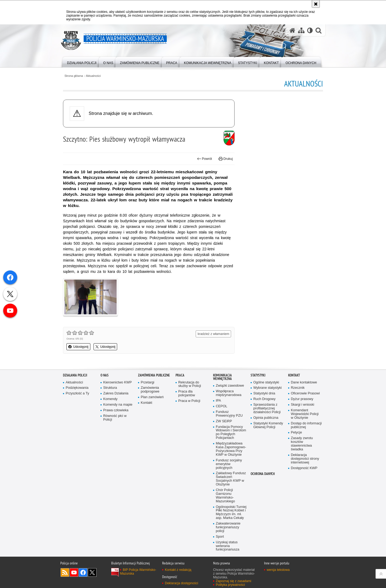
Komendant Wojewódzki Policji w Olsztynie (305, 414)
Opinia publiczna (266, 418)
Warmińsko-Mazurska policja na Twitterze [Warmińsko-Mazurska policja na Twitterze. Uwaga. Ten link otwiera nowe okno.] (92, 572)
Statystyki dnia (264, 393)
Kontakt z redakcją (178, 570)
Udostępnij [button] (78, 347)
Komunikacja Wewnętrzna (222, 377)
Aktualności (93, 76)
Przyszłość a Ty (77, 393)
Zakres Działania (116, 393)
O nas (105, 375)
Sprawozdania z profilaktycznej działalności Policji (267, 408)
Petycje (296, 433)
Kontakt (146, 403)
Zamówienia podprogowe (150, 390)
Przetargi (148, 382)
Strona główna (74, 76)
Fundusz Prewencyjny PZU (229, 414)
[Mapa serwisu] (301, 30)
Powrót (205, 159)
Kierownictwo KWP (118, 382)
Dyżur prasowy (302, 399)
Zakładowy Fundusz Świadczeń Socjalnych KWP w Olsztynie (231, 479)
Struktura (110, 388)
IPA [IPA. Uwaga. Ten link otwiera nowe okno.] (218, 401)
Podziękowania (77, 388)
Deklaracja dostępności (181, 583)
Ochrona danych (263, 474)
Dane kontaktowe (304, 382)
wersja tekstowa (278, 570)
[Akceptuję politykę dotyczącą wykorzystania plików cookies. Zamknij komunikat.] (316, 4)
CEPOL (222, 406)
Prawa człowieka (116, 410)
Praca (180, 375)
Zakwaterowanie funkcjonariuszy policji (228, 527)
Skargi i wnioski (303, 405)
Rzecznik (298, 388)
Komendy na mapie (118, 405)
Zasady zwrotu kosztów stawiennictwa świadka (302, 444)
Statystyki (258, 375)
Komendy (110, 399)
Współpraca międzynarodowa (229, 393)
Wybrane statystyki (268, 388)
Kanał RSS (65, 572)
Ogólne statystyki (266, 382)
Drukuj (226, 159)
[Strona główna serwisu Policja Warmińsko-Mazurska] (292, 30)
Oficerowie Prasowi (305, 393)
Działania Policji (75, 375)
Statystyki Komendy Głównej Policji (268, 425)
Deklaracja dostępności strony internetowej (305, 459)
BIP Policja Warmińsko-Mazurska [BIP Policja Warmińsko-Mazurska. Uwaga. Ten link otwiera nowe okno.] (138, 572)
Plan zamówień (152, 397)
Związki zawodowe (230, 386)
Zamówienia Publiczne (154, 375)
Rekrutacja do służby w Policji (190, 384)
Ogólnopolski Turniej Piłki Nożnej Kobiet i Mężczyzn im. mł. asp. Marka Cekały (231, 513)
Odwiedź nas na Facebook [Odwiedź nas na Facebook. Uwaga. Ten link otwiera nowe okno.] (83, 572)
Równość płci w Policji (115, 418)
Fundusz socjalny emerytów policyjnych (229, 464)
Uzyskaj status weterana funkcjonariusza (228, 546)
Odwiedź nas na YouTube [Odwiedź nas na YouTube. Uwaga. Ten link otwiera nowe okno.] (74, 572)
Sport (220, 537)
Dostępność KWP (304, 468)
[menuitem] (82, 62)
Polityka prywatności (230, 585)
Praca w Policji (189, 401)
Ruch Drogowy (264, 399)
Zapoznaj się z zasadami (233, 581)
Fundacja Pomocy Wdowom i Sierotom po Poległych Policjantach (231, 433)
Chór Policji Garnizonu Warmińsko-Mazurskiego (225, 496)
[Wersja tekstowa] (310, 30)
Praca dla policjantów (187, 393)
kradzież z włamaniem (213, 334)
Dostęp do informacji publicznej (306, 425)
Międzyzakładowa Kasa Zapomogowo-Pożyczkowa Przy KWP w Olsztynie (231, 449)
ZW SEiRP (224, 421)
